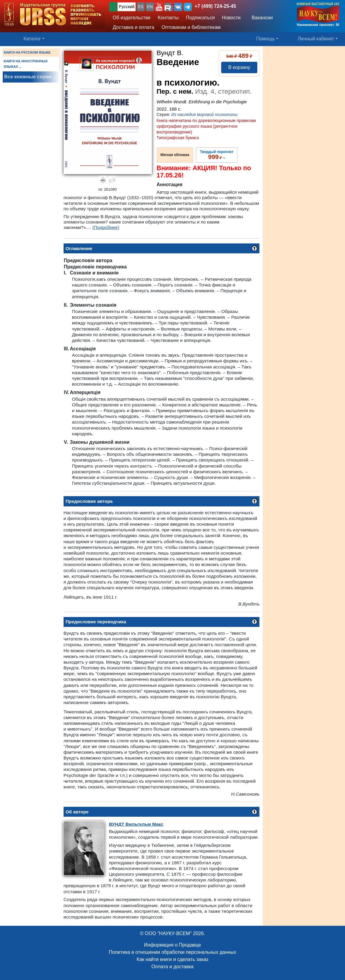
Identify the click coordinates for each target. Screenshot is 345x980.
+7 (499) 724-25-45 (215, 6)
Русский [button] (127, 7)
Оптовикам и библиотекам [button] (191, 27)
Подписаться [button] (200, 18)
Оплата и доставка (173, 967)
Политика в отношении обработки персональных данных (172, 952)
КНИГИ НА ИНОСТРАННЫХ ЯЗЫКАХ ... (26, 64)
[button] (159, 7)
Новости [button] (231, 18)
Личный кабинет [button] (316, 39)
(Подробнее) (106, 227)
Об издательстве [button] (132, 18)
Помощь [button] (265, 39)
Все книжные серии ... (30, 77)
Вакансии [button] (260, 18)
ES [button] (141, 7)
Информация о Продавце (172, 945)
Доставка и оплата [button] (133, 27)
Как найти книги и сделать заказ (173, 959)
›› (216, 155)
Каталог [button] (32, 39)
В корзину (239, 67)
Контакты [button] (168, 18)
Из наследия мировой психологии (204, 114)
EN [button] (150, 7)
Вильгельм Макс (136, 824)
